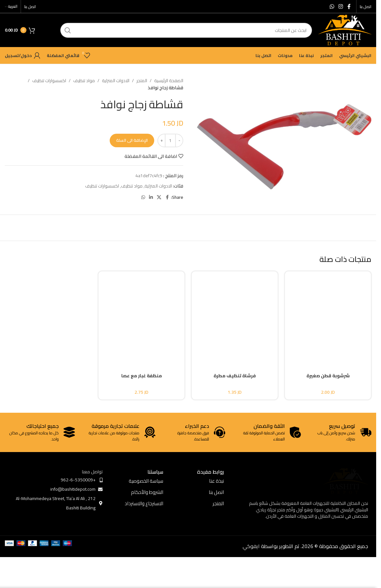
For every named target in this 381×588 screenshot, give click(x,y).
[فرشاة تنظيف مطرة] (235, 316)
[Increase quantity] (161, 140)
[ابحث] (186, 30)
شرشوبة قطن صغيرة (328, 376)
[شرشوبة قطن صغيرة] (328, 316)
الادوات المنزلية (116, 81)
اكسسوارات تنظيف (49, 81)
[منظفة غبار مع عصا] (141, 316)
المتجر (142, 81)
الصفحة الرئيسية (169, 81)
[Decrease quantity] (179, 140)
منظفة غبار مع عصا (142, 376)
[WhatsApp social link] (332, 6)
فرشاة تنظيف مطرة (235, 376)
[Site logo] (345, 30)
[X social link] (159, 197)
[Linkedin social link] (151, 197)
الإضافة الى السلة (132, 140)
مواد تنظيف (84, 81)
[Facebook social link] (349, 6)
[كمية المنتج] (170, 140)
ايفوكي (251, 546)
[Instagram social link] (341, 6)
